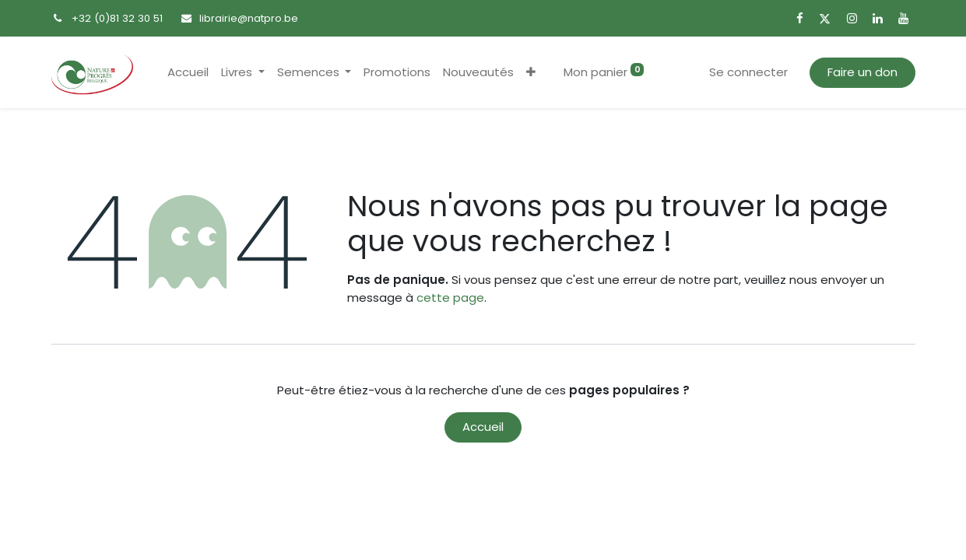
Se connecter (748, 72)
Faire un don (862, 72)
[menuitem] (188, 73)
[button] (531, 73)
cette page (450, 297)
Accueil (483, 427)
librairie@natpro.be (249, 18)
